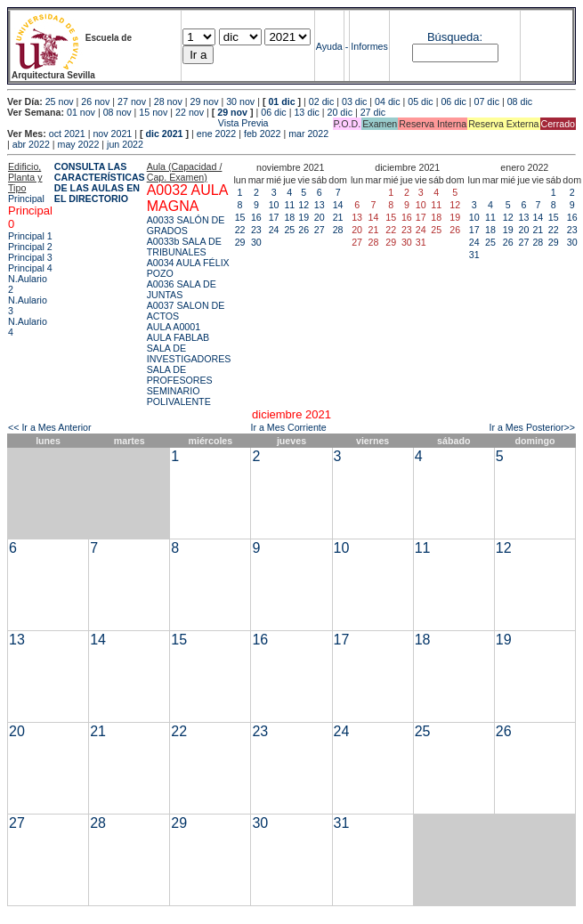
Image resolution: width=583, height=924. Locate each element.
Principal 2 (30, 247)
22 (240, 230)
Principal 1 (30, 236)
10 (274, 205)
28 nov (168, 101)
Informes (369, 46)
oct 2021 (67, 134)
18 (289, 217)
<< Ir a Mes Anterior (50, 427)
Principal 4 (30, 268)
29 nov (204, 101)
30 (256, 242)
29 (240, 242)
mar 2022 (308, 134)
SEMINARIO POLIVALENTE (179, 396)
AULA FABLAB (178, 337)
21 (338, 217)
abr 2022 (31, 144)
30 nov (240, 101)
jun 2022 (125, 144)
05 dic (420, 101)
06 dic (453, 101)
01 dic (281, 101)
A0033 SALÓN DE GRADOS (186, 225)
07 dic (487, 101)
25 (289, 230)
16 (256, 217)
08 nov (117, 112)
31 (474, 255)
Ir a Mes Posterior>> (532, 427)
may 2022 (79, 144)
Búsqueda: (455, 37)
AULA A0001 (174, 327)
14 (338, 205)
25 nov (60, 101)
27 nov (132, 101)
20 (320, 217)
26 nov (95, 101)
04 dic (387, 101)
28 (338, 230)
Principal (26, 199)
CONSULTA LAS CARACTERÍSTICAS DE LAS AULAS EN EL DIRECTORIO (100, 182)
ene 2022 (216, 134)
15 (240, 217)
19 (304, 217)
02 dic (321, 101)
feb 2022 (262, 134)
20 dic (340, 112)
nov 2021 (112, 134)
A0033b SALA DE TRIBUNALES (184, 247)
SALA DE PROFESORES (180, 375)
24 (274, 230)
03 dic (354, 101)
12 (304, 205)
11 (289, 205)
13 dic (306, 112)
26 (304, 230)
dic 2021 (164, 134)
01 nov (81, 112)
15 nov (153, 112)
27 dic (373, 112)
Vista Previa (138, 123)
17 (274, 217)
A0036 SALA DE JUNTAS (182, 289)
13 (320, 205)
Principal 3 (30, 257)
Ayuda (329, 46)
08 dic (520, 101)
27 (320, 230)
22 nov (190, 112)
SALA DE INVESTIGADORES (189, 353)
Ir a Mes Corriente (288, 427)
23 (256, 230)
